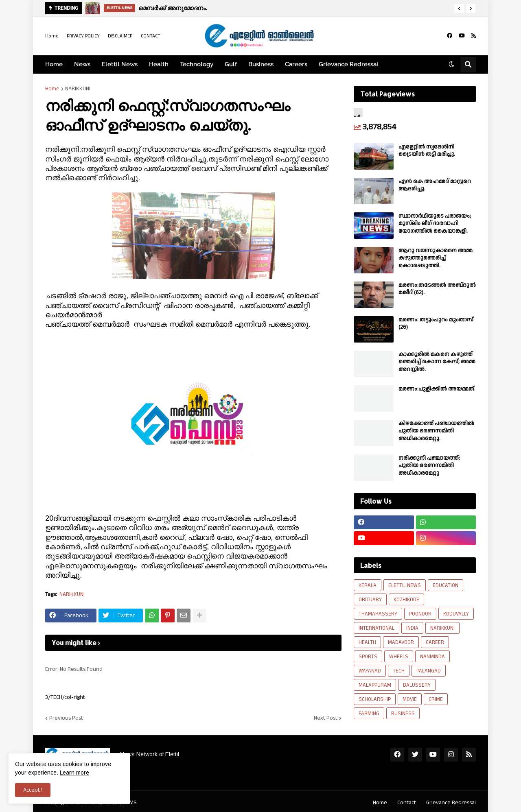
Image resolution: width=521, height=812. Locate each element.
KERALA (368, 585)
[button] (459, 9)
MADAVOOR (401, 642)
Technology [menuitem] (197, 64)
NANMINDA (432, 657)
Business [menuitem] (261, 64)
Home (52, 36)
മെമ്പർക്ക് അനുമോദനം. (173, 8)
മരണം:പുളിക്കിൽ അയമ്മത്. (437, 389)
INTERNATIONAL (377, 628)
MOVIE (410, 699)
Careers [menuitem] (296, 64)
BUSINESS (403, 714)
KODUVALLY (456, 614)
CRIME (436, 699)
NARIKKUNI (78, 89)
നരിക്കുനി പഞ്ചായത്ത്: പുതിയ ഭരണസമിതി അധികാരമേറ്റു (429, 466)
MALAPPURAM (375, 685)
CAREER (435, 642)
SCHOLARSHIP (375, 699)
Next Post (326, 718)
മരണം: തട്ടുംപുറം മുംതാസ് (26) (436, 323)
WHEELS (399, 657)
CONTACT (151, 36)
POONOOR (420, 614)
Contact (407, 803)
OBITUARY (370, 600)
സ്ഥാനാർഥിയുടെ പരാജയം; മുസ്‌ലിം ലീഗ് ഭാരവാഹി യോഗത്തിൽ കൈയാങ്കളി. (435, 224)
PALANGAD (429, 671)
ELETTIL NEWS (405, 585)
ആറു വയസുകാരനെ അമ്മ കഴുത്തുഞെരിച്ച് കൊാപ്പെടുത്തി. (436, 258)
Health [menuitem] (159, 64)
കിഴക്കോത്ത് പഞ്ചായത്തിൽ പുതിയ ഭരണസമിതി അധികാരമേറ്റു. (436, 431)
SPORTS (368, 657)
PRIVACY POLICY (83, 36)
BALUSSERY (417, 685)
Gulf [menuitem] (231, 64)
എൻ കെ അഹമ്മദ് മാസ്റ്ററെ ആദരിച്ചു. (435, 185)
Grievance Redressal (451, 803)
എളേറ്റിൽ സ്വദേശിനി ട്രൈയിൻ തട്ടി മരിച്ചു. (427, 151)
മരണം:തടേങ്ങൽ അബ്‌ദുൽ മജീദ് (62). (437, 289)
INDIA (412, 628)
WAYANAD (370, 671)
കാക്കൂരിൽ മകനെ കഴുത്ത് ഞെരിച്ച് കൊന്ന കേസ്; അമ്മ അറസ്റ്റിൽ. (437, 362)
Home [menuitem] (54, 64)
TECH (399, 671)
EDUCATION (445, 585)
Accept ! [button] (33, 790)
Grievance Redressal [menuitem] (349, 64)
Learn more (74, 773)
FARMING (369, 714)
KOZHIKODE (406, 600)
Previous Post (66, 718)
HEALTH (367, 642)
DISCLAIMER (120, 36)
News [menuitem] (82, 64)
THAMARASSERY (378, 614)
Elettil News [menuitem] (120, 64)
